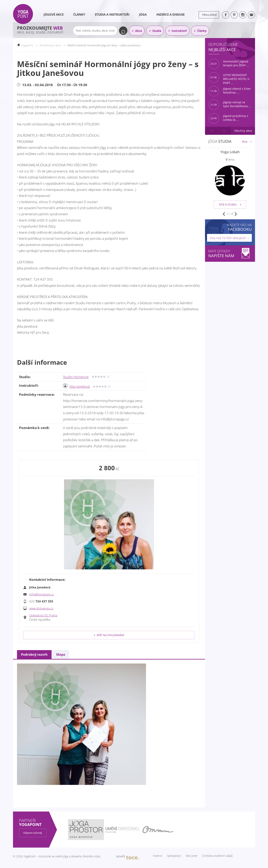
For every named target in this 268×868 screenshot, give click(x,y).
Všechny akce (243, 131)
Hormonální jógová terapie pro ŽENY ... (229, 64)
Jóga (143, 14)
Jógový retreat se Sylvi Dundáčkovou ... (230, 105)
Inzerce (158, 856)
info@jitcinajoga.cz (41, 594)
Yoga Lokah (230, 152)
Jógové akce (54, 14)
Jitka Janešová (80, 386)
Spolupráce (174, 856)
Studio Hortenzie (76, 377)
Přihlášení (209, 15)
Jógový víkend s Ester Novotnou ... (230, 91)
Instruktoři (179, 31)
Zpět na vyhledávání (109, 635)
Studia (157, 31)
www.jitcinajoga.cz (41, 608)
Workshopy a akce (50, 45)
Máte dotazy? (230, 254)
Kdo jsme (192, 856)
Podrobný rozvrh (34, 655)
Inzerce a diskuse (170, 14)
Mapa (61, 655)
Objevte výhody (33, 833)
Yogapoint (27, 45)
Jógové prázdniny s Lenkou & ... (228, 118)
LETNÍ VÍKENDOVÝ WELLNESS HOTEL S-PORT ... (229, 78)
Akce (139, 31)
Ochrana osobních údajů (217, 856)
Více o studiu (230, 204)
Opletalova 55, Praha (43, 615)
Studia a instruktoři (112, 14)
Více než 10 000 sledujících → (230, 238)
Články (79, 14)
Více (245, 142)
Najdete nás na (239, 227)
